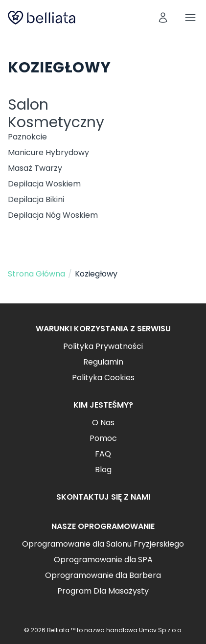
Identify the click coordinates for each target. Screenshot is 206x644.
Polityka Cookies (103, 378)
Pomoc (103, 438)
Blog (103, 470)
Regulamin (103, 362)
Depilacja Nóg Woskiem (53, 215)
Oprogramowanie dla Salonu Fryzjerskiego (103, 544)
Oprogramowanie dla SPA (103, 560)
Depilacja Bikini (36, 199)
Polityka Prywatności (103, 346)
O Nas (103, 423)
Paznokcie (27, 137)
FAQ (103, 454)
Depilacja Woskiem (44, 184)
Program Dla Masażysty (103, 591)
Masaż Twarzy (35, 168)
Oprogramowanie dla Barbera (103, 575)
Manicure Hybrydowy (48, 152)
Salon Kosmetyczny (56, 114)
